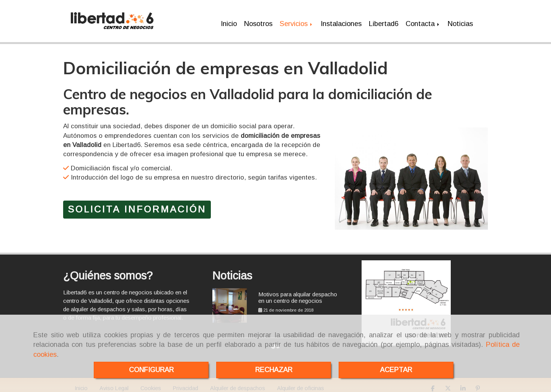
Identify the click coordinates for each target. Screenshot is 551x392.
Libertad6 (384, 22)
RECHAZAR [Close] (274, 370)
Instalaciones (341, 22)
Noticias (460, 22)
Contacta (423, 22)
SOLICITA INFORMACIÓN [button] (137, 207)
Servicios (297, 22)
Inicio (229, 22)
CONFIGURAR (151, 370)
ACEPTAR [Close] (396, 370)
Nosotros (258, 22)
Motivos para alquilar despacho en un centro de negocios (298, 295)
